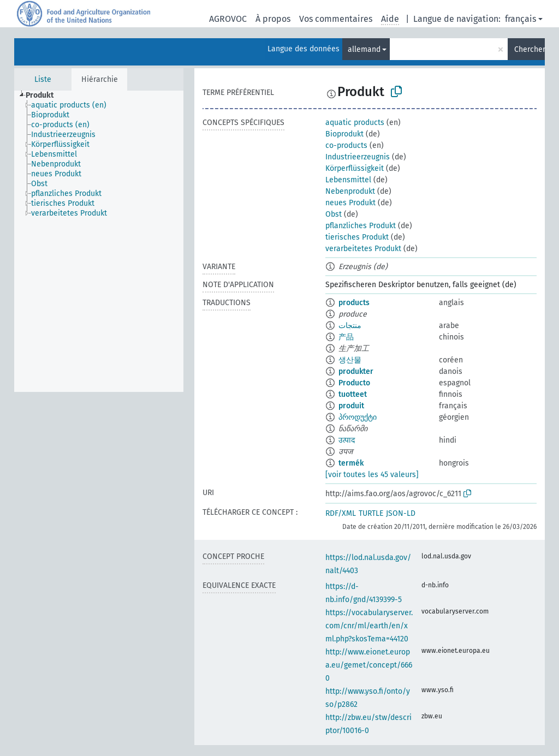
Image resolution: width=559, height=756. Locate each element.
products (354, 303)
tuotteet (353, 394)
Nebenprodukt (350, 191)
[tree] (99, 241)
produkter (356, 371)
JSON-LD (401, 513)
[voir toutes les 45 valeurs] (372, 475)
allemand (364, 49)
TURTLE (371, 513)
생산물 (350, 360)
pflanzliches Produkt (361, 226)
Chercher (530, 49)
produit (351, 406)
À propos (273, 19)
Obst (334, 214)
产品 (346, 337)
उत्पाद (347, 440)
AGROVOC (228, 19)
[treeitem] (44, 96)
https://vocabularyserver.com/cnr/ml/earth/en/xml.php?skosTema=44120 (369, 626)
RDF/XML (341, 513)
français (521, 19)
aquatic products (355, 123)
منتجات (350, 326)
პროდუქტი (358, 417)
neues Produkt (350, 203)
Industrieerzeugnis (358, 157)
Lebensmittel (348, 180)
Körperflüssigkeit (355, 168)
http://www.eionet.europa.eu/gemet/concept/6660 (369, 665)
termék (351, 463)
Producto (354, 383)
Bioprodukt (344, 134)
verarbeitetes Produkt (363, 249)
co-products (346, 145)
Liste (43, 79)
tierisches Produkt (357, 237)
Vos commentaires (336, 19)
